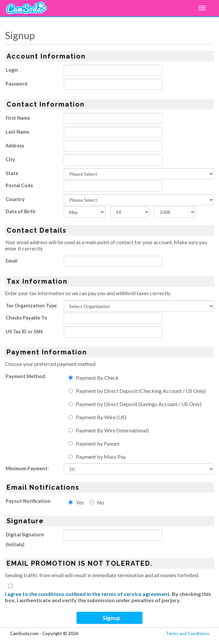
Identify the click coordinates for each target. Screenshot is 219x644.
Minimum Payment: (27, 468)
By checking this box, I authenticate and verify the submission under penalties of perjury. (108, 597)
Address (15, 146)
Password (16, 84)
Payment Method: (26, 376)
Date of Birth (21, 211)
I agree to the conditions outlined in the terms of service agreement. (88, 594)
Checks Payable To (26, 318)
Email (12, 261)
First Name (18, 118)
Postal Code (19, 185)
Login (12, 70)
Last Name (17, 132)
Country (15, 199)
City (10, 159)
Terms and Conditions (188, 633)
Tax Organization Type (31, 306)
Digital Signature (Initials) (25, 540)
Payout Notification (28, 501)
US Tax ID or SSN (24, 332)
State (12, 173)
